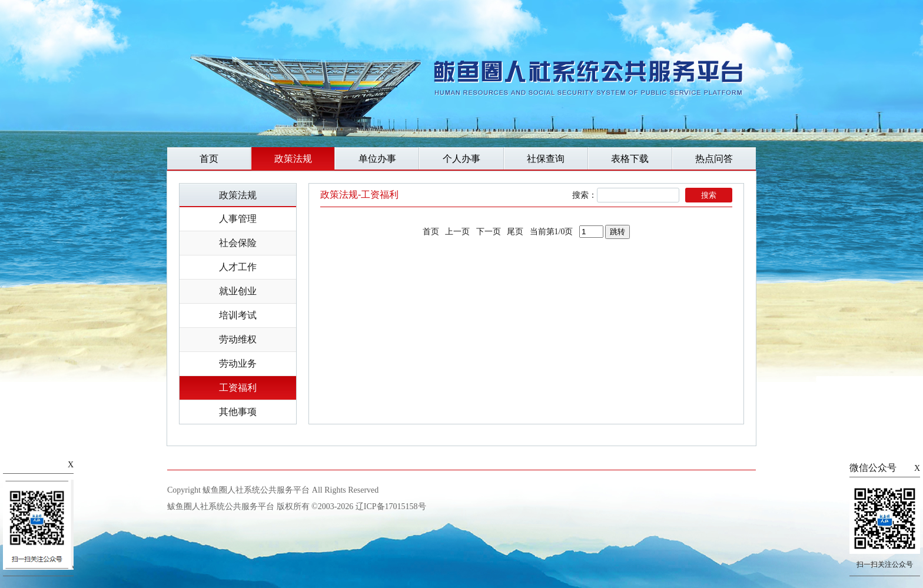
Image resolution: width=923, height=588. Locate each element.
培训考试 (238, 315)
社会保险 (238, 243)
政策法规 (293, 159)
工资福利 (238, 388)
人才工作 (238, 267)
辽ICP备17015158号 (391, 506)
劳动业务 (238, 363)
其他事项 (238, 412)
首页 (209, 159)
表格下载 (630, 159)
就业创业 (238, 291)
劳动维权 (238, 339)
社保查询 (546, 159)
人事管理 (238, 219)
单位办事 (377, 159)
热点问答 (714, 159)
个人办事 (462, 159)
